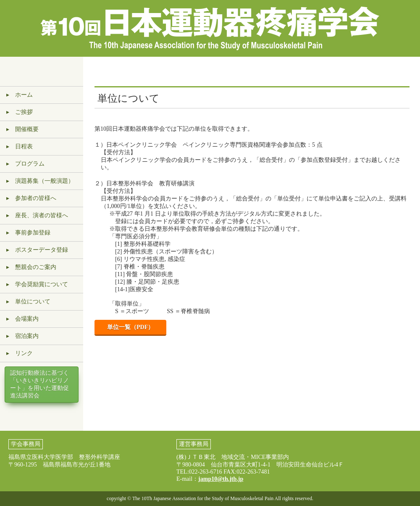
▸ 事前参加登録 (28, 233)
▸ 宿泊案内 (22, 336)
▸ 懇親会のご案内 (31, 267)
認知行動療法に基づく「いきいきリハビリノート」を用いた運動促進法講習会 (39, 384)
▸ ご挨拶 (20, 112)
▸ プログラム (25, 164)
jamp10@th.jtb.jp (221, 479)
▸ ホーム (20, 95)
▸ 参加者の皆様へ (31, 198)
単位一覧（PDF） (130, 327)
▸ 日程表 (20, 146)
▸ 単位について (28, 302)
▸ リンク (20, 353)
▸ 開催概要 (22, 129)
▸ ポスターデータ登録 (37, 250)
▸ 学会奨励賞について (37, 284)
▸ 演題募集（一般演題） (40, 181)
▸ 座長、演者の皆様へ (37, 215)
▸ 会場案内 (22, 319)
